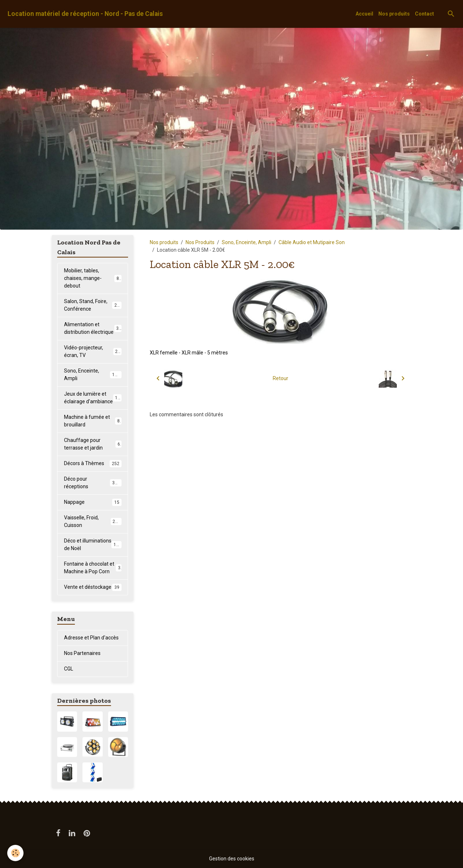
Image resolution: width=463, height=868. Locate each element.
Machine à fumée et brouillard (93, 421)
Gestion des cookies (232, 859)
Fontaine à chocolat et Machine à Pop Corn (93, 568)
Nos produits (394, 14)
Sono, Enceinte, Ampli (247, 242)
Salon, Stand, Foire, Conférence (93, 305)
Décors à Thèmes (93, 464)
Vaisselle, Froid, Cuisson (93, 521)
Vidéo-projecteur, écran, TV (93, 351)
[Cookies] (15, 853)
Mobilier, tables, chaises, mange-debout (93, 278)
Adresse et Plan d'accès (91, 638)
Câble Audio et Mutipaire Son (312, 242)
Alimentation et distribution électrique (93, 328)
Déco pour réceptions (93, 483)
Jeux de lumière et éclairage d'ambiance (94, 398)
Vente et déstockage (93, 587)
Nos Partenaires (82, 653)
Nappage (93, 502)
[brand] (85, 14)
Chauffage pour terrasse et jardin (93, 444)
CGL (69, 669)
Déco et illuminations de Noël (93, 544)
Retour (281, 378)
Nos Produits (200, 242)
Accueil (364, 14)
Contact (424, 14)
